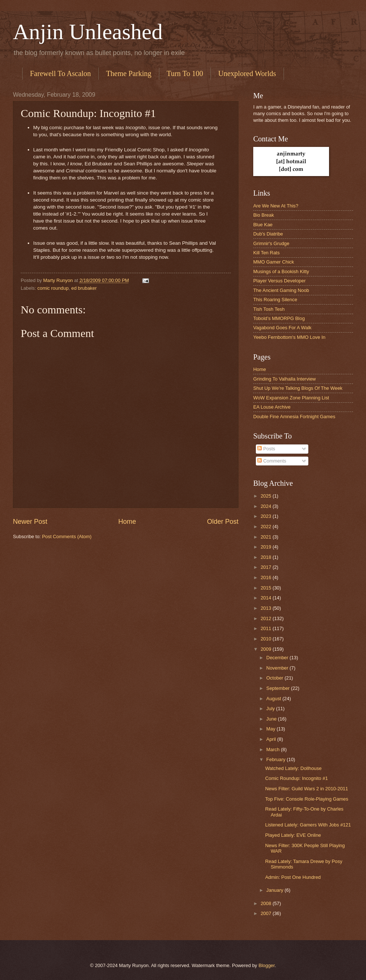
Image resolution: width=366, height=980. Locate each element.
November (278, 668)
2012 (267, 618)
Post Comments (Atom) (67, 537)
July (271, 709)
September (279, 688)
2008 (267, 903)
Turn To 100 (185, 73)
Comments (272, 461)
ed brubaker (84, 288)
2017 (267, 567)
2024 (267, 506)
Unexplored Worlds (247, 73)
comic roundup (53, 288)
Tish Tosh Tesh (269, 309)
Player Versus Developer (279, 281)
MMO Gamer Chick (274, 262)
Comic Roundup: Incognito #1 (296, 778)
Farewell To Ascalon (60, 73)
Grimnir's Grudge (271, 243)
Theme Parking (129, 73)
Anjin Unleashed (88, 32)
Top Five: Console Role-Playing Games (307, 799)
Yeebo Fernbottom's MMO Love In (289, 337)
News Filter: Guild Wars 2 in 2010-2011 (306, 789)
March (273, 749)
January (275, 890)
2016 (267, 577)
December (278, 658)
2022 (267, 527)
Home (127, 522)
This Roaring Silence (275, 300)
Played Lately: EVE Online (293, 835)
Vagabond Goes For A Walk (282, 328)
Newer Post (30, 522)
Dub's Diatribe (268, 234)
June (272, 719)
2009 (267, 649)
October (275, 678)
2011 (267, 628)
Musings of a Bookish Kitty (281, 271)
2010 (267, 639)
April (272, 739)
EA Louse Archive (272, 407)
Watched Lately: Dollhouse (293, 768)
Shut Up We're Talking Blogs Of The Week (298, 388)
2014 (267, 598)
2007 (267, 913)
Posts (266, 449)
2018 (267, 557)
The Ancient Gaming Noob (281, 290)
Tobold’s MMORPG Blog (279, 318)
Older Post (223, 522)
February (276, 759)
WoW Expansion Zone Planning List (291, 398)
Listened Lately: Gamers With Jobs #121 (308, 825)
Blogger (267, 965)
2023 (267, 516)
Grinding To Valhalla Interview (284, 379)
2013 (267, 608)
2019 (267, 547)
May (271, 729)
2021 (267, 537)
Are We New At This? (276, 206)
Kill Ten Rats (266, 253)
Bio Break (264, 215)
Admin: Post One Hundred (293, 877)
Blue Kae (263, 225)
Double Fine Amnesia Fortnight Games (294, 417)
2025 (267, 496)
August (274, 699)
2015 (267, 588)
